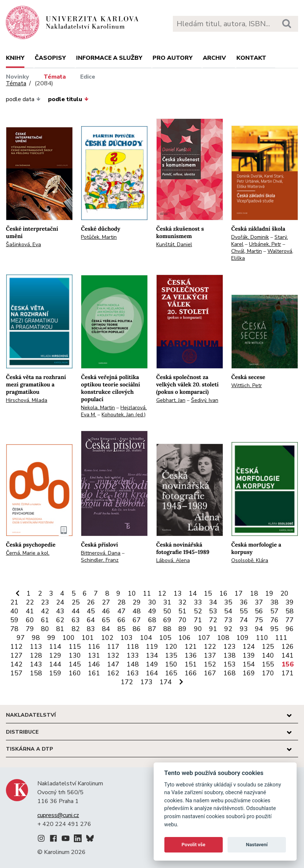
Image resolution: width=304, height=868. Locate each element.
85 (122, 629)
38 (274, 602)
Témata (55, 77)
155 (268, 664)
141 (288, 655)
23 (45, 602)
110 (262, 638)
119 (152, 647)
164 (152, 673)
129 (55, 655)
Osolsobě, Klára (250, 560)
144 (55, 664)
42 (45, 611)
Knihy (15, 58)
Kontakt (251, 58)
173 (146, 682)
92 (228, 629)
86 (137, 629)
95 (274, 629)
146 (94, 664)
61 (45, 620)
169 (249, 673)
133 (133, 655)
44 (76, 611)
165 (171, 673)
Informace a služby (109, 58)
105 (165, 638)
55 (244, 611)
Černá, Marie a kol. (28, 553)
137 (210, 655)
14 (193, 593)
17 (239, 593)
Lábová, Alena (173, 560)
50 (167, 611)
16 (223, 593)
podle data (23, 99)
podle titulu (68, 99)
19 (269, 593)
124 (249, 647)
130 (75, 655)
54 (228, 611)
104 (146, 638)
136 (191, 655)
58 (290, 611)
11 (147, 593)
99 (51, 638)
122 (210, 647)
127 (16, 655)
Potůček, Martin (99, 237)
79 (30, 629)
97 (21, 638)
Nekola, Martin (98, 408)
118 (133, 647)
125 (268, 647)
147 (113, 664)
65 (106, 620)
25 (76, 602)
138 (230, 655)
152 (210, 664)
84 (106, 629)
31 (167, 602)
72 (213, 620)
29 (137, 602)
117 (113, 647)
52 (198, 611)
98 (36, 638)
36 (244, 602)
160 (75, 673)
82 (76, 629)
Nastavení (257, 845)
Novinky (18, 77)
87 (152, 629)
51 (182, 611)
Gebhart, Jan (171, 400)
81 (60, 629)
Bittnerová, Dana (101, 553)
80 (45, 629)
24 (60, 602)
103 (127, 638)
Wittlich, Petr (247, 385)
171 (288, 673)
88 (167, 629)
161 (94, 673)
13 (178, 593)
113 (36, 647)
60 (30, 620)
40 (14, 611)
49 (152, 611)
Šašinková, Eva (23, 244)
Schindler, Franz (100, 560)
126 (288, 647)
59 (14, 620)
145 (75, 664)
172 (127, 682)
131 (94, 655)
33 (198, 602)
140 (268, 655)
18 (254, 593)
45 (91, 611)
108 (223, 638)
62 (60, 620)
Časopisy (50, 58)
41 (30, 611)
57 (274, 611)
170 (268, 673)
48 (137, 611)
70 (182, 620)
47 (122, 611)
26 (91, 602)
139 (249, 655)
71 (198, 620)
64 (91, 620)
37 (259, 602)
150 (171, 664)
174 (166, 682)
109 (242, 638)
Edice (88, 77)
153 (230, 664)
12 (162, 593)
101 (88, 638)
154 (249, 664)
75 (259, 620)
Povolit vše (194, 845)
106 (185, 638)
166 (191, 673)
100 (69, 638)
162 (113, 673)
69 (167, 620)
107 (204, 638)
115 (75, 647)
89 (182, 629)
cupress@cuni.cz (58, 815)
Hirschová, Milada (27, 400)
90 (198, 629)
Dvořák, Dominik (250, 237)
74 (244, 620)
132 (113, 655)
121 (191, 647)
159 (55, 673)
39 (290, 602)
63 (76, 620)
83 (91, 629)
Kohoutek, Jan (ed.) (124, 415)
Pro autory (173, 58)
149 (152, 664)
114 (55, 647)
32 (182, 602)
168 (230, 673)
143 (36, 664)
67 (137, 620)
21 (14, 602)
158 (36, 673)
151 (191, 664)
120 (171, 647)
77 (290, 620)
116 (94, 647)
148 (133, 664)
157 (16, 673)
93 (244, 629)
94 (259, 629)
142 (16, 664)
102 (107, 638)
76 (274, 620)
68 (152, 620)
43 (60, 611)
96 (290, 629)
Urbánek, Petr (265, 244)
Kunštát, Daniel (174, 244)
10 (132, 593)
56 (259, 611)
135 (171, 655)
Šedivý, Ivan (205, 400)
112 (16, 647)
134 (152, 655)
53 (213, 611)
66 (122, 620)
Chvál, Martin (247, 251)
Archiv (214, 58)
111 (281, 638)
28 (122, 602)
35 (228, 602)
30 (152, 602)
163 (133, 673)
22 (30, 602)
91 (213, 629)
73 (228, 620)
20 (284, 593)
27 (106, 602)
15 (208, 593)
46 (106, 611)
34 (213, 602)
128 (36, 655)
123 (230, 647)
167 (210, 673)
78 (14, 629)
